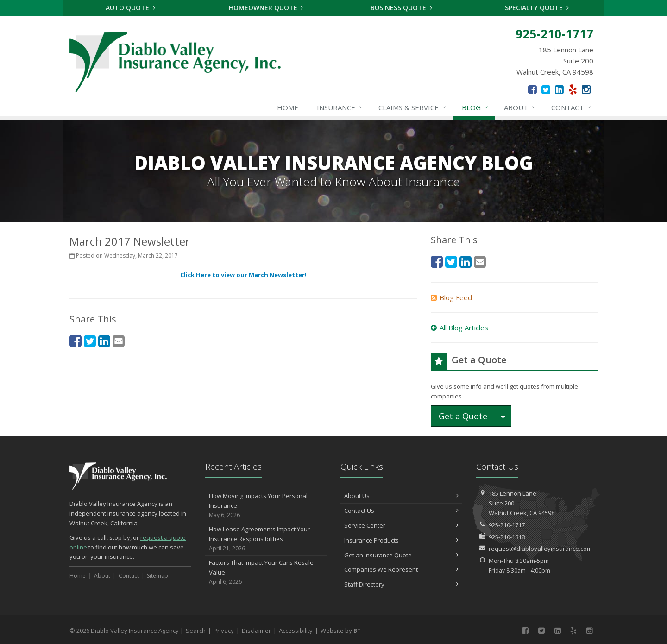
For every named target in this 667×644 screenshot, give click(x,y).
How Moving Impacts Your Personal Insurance (266, 505)
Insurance (340, 107)
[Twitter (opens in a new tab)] (546, 89)
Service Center (401, 525)
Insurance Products (401, 540)
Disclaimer (256, 631)
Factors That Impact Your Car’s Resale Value (266, 572)
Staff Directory (401, 584)
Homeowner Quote (266, 8)
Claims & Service (413, 107)
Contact (572, 107)
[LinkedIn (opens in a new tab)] (559, 89)
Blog (475, 107)
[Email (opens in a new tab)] (119, 341)
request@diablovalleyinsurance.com (540, 549)
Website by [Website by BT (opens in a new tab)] (341, 631)
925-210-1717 (507, 525)
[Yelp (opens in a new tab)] (573, 89)
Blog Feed (451, 297)
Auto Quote (130, 8)
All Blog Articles (459, 328)
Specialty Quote (537, 8)
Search (196, 631)
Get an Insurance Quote (401, 555)
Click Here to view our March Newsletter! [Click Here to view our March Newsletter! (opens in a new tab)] (243, 275)
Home (288, 107)
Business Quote (401, 8)
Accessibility (296, 631)
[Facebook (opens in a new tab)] (532, 89)
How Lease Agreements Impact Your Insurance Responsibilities (266, 539)
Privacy (224, 631)
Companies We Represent (401, 569)
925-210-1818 (507, 537)
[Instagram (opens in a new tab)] (586, 89)
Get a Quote (463, 416)
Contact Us (401, 511)
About (520, 107)
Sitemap (157, 576)
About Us (401, 496)
